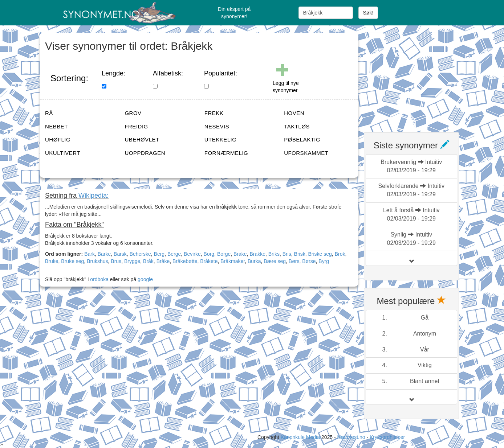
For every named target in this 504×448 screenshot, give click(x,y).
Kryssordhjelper (387, 437)
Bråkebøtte (185, 261)
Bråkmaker (233, 261)
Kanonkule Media (301, 437)
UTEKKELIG (221, 139)
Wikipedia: (94, 196)
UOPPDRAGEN (145, 153)
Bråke (163, 261)
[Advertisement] (418, 78)
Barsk (120, 254)
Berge (174, 254)
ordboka (98, 279)
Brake (240, 254)
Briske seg (320, 254)
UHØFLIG (58, 139)
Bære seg (275, 261)
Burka (254, 261)
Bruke (52, 261)
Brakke (257, 254)
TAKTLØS (297, 126)
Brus (116, 261)
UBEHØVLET (142, 139)
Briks (274, 254)
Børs (294, 261)
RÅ (49, 113)
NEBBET (56, 126)
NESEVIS (217, 126)
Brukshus (97, 261)
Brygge (132, 261)
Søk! (368, 13)
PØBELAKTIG (302, 139)
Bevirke (192, 254)
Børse (309, 261)
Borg (209, 254)
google (145, 279)
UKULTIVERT (63, 153)
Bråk (148, 261)
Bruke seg (72, 261)
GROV (133, 113)
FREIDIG (136, 126)
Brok (340, 254)
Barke (104, 254)
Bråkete (209, 261)
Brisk (300, 254)
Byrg (324, 261)
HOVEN (294, 113)
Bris (287, 254)
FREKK (214, 113)
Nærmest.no (351, 437)
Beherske (140, 254)
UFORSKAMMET (306, 153)
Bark (90, 254)
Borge (224, 254)
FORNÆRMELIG (226, 153)
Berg (159, 254)
